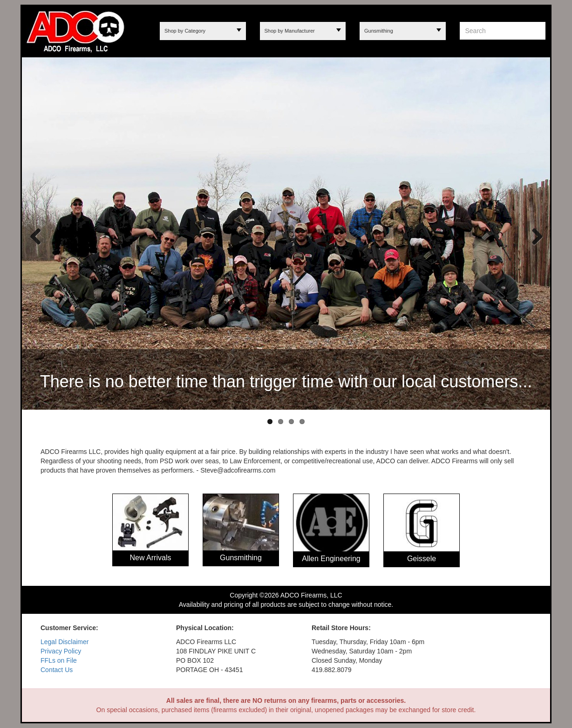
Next (534, 236)
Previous (36, 236)
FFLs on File (59, 660)
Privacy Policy (61, 651)
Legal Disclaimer (65, 642)
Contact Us (57, 670)
